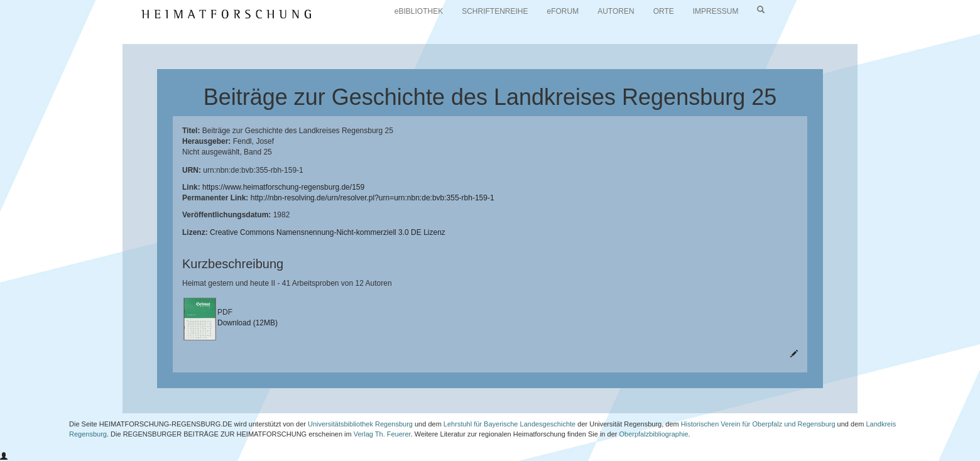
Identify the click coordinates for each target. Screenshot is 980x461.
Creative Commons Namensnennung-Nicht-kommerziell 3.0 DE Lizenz (328, 232)
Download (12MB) (248, 323)
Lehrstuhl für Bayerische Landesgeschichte (509, 424)
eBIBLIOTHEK (419, 11)
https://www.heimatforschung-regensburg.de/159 (283, 187)
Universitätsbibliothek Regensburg (360, 424)
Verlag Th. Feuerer (382, 434)
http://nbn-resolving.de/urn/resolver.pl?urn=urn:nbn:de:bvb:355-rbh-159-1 (373, 198)
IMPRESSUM (716, 11)
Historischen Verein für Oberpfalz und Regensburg (758, 424)
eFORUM (563, 11)
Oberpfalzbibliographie (653, 434)
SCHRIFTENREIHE (495, 11)
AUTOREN (616, 11)
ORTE (664, 11)
